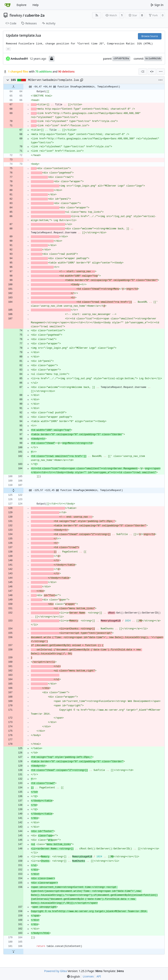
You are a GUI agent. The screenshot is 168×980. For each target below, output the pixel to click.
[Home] (8, 5)
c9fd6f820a (121, 59)
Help (36, 5)
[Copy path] (82, 80)
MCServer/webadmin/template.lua (54, 80)
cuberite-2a (35, 15)
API (99, 976)
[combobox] (143, 72)
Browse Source (150, 36)
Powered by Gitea (56, 971)
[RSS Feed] (97, 15)
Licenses (88, 976)
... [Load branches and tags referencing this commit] (8, 49)
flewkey (16, 15)
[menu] (161, 72)
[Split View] (152, 72)
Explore (21, 5)
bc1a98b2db (153, 59)
